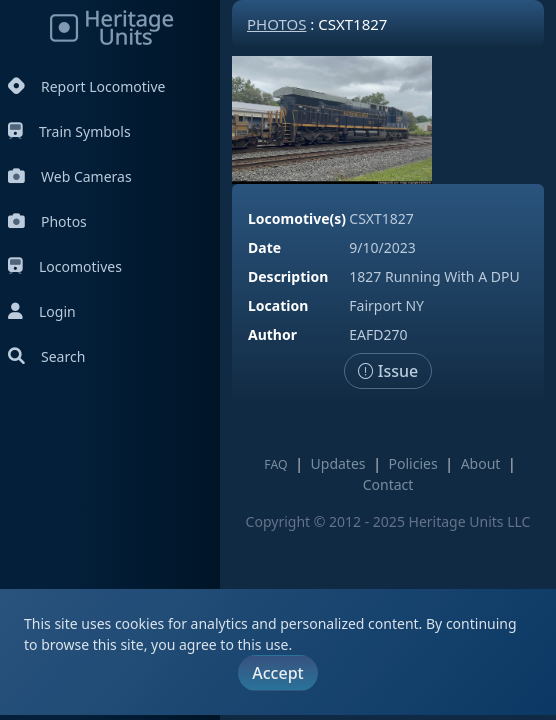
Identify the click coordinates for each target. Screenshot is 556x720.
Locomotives (65, 266)
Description (288, 276)
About (481, 463)
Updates (338, 463)
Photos (47, 221)
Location (278, 305)
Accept (277, 673)
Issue (388, 371)
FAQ (275, 464)
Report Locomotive (86, 86)
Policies (413, 463)
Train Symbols (69, 131)
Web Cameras (70, 176)
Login (42, 311)
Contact (388, 484)
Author (272, 334)
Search (46, 356)
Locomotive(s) (297, 218)
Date (264, 247)
